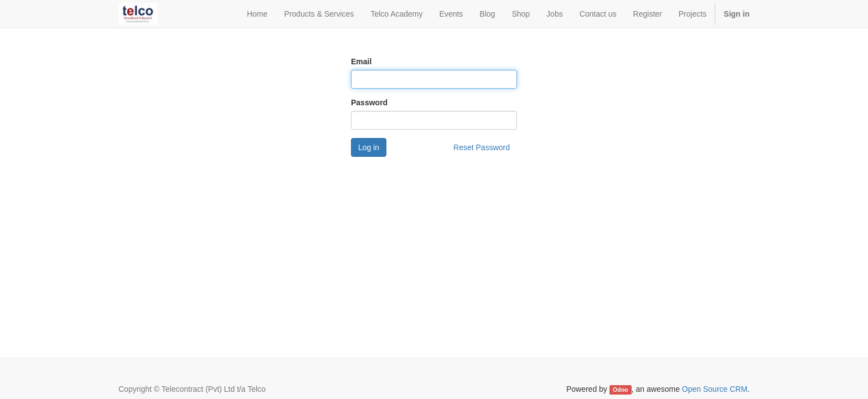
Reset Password (482, 147)
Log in (369, 147)
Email (361, 62)
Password (369, 103)
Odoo (620, 390)
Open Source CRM (715, 389)
